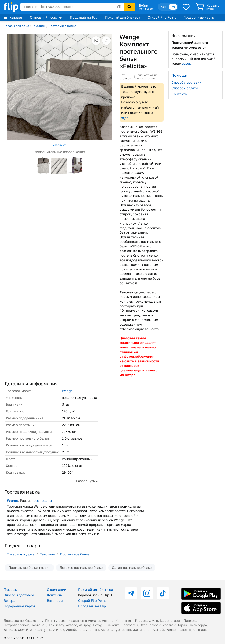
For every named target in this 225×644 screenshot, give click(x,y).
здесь (126, 118)
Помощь (10, 590)
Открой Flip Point (162, 17)
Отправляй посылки (46, 17)
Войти (144, 5)
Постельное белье (62, 26)
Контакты (179, 94)
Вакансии (55, 601)
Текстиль (39, 26)
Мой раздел (146, 9)
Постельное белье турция (29, 567)
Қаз (163, 7)
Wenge (67, 391)
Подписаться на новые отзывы (146, 77)
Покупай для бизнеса (123, 17)
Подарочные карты (199, 17)
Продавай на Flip (84, 17)
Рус (173, 7)
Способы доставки (187, 82)
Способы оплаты (185, 88)
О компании (57, 590)
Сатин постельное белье (132, 567)
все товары (43, 500)
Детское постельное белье (81, 567)
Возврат (10, 601)
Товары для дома (17, 26)
